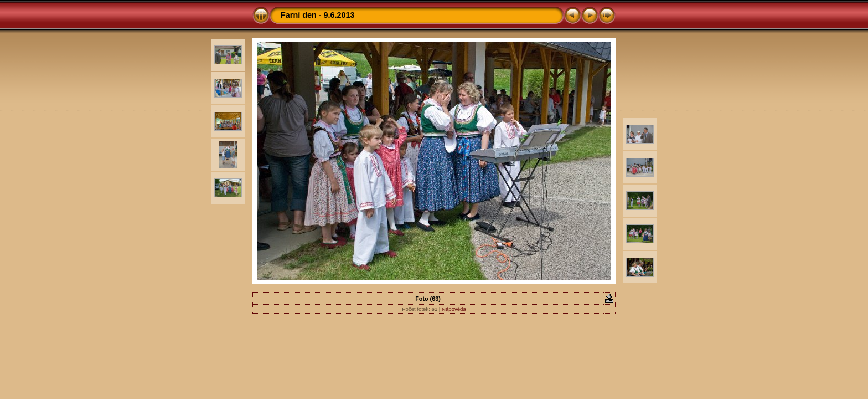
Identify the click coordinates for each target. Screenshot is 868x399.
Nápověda (454, 309)
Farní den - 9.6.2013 (318, 15)
